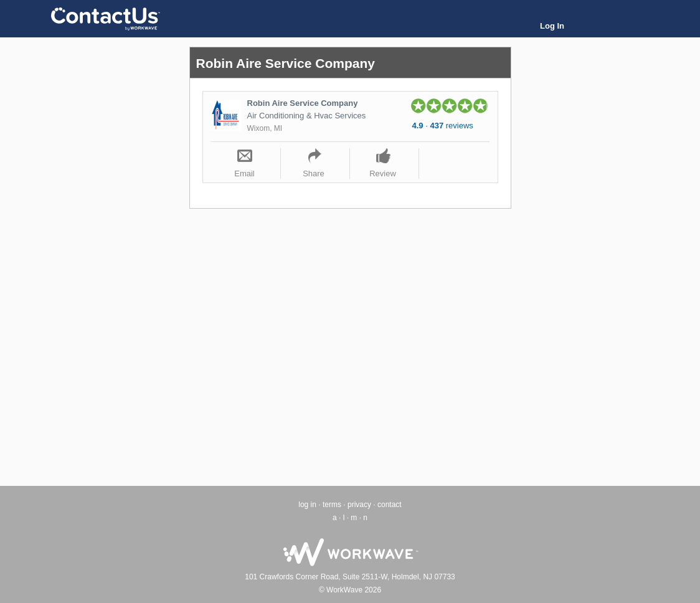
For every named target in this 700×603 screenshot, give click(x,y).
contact (390, 505)
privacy (359, 505)
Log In (552, 26)
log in (307, 505)
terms (332, 505)
